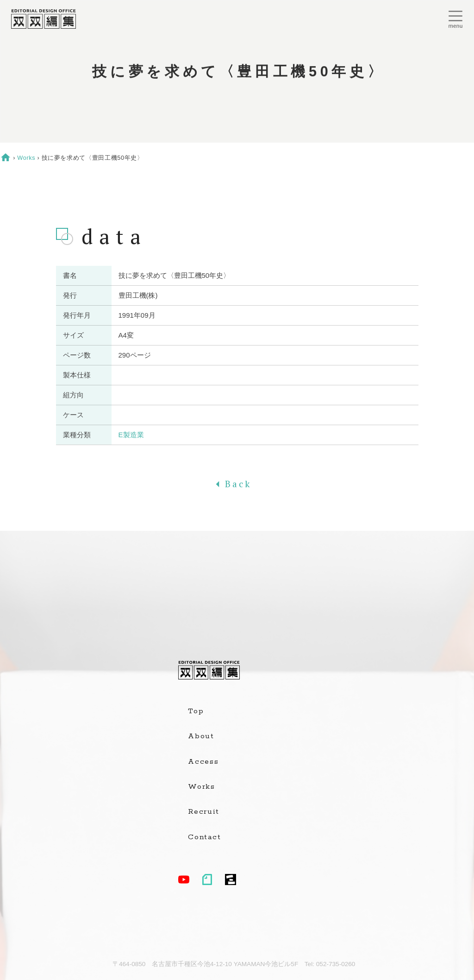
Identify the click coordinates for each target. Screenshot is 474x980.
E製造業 (131, 435)
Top (196, 711)
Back (237, 484)
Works (26, 158)
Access (203, 762)
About (201, 736)
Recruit (203, 812)
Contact (204, 837)
